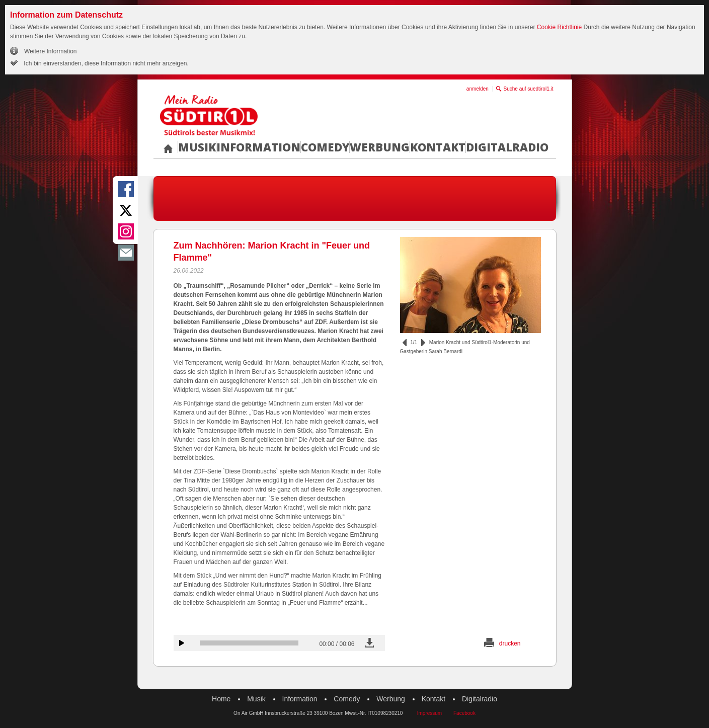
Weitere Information (51, 51)
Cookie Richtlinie (559, 27)
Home (221, 699)
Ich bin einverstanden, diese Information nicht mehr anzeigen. (105, 63)
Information (258, 147)
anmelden (478, 89)
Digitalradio (507, 147)
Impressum (429, 713)
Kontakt (438, 147)
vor (423, 343)
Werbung (380, 147)
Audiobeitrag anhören (182, 643)
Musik (197, 147)
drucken (510, 643)
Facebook (464, 713)
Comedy (325, 147)
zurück (405, 343)
